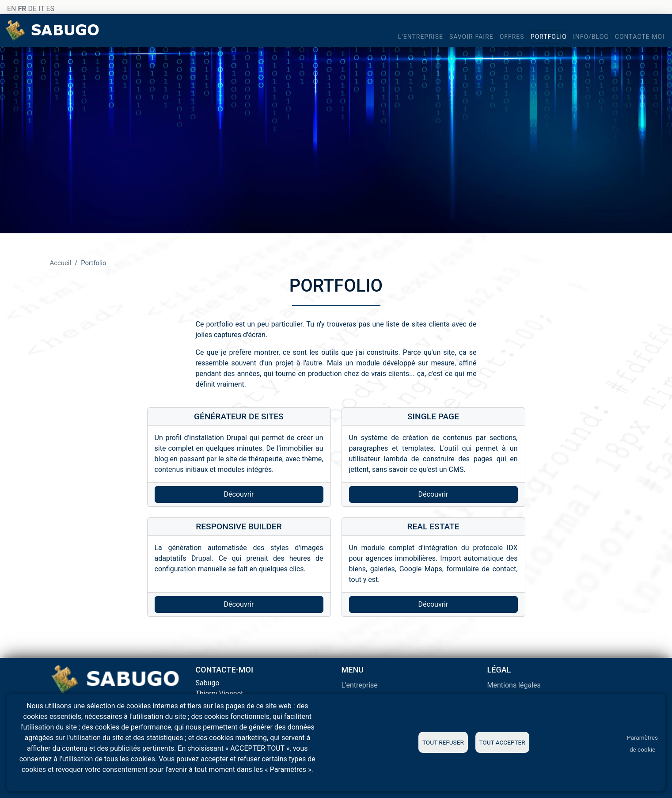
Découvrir (239, 494)
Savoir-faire (471, 37)
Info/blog (591, 37)
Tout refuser (443, 742)
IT (41, 9)
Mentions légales (514, 685)
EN (12, 9)
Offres (512, 37)
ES (50, 9)
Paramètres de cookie (642, 743)
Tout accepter (502, 742)
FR (22, 9)
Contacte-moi (640, 37)
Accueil (61, 263)
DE (32, 9)
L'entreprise (421, 37)
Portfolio (549, 37)
